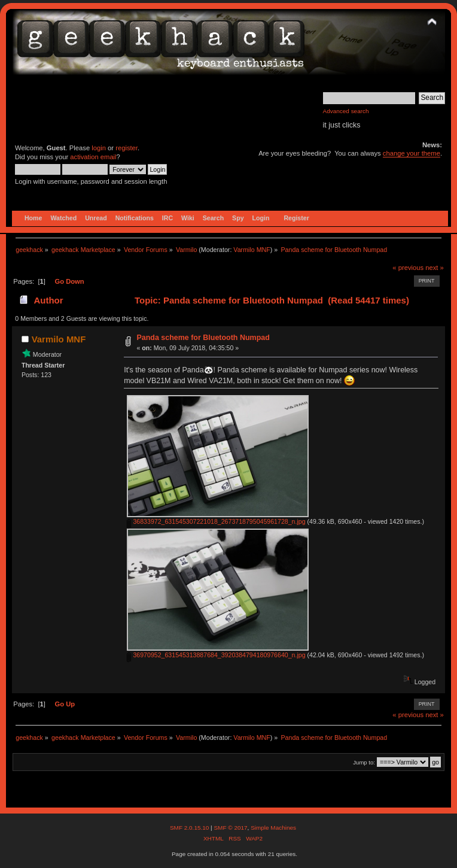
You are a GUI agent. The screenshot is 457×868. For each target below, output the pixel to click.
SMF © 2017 (230, 828)
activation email (93, 157)
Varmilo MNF (252, 250)
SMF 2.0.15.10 (190, 828)
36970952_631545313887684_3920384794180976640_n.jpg (216, 655)
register (127, 148)
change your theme (412, 153)
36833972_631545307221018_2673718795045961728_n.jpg (216, 521)
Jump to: (364, 762)
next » (435, 268)
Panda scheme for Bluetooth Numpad (203, 338)
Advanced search (346, 111)
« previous (408, 268)
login (99, 148)
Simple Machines (273, 828)
